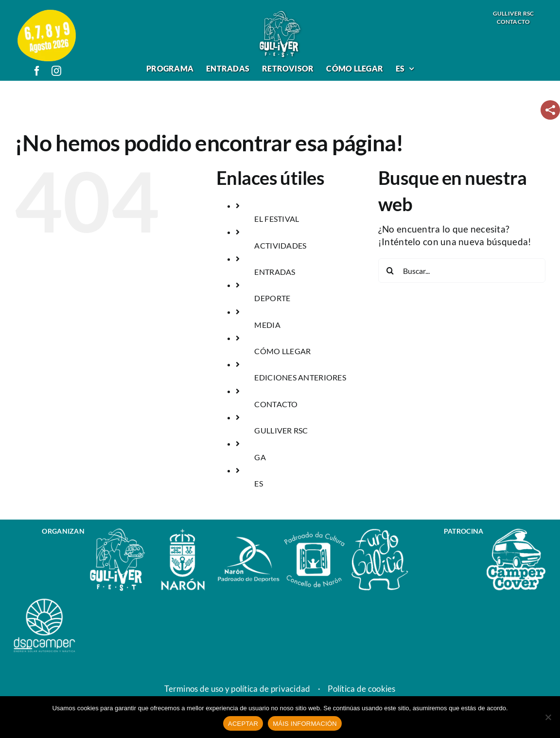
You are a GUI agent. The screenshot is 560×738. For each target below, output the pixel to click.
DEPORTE (272, 298)
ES (259, 483)
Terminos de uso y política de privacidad (237, 689)
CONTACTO (276, 404)
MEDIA (267, 325)
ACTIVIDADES (280, 245)
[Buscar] (390, 270)
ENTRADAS (275, 272)
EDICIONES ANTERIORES (300, 377)
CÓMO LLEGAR (282, 351)
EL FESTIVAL (277, 219)
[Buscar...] (462, 270)
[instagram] (56, 71)
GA (260, 457)
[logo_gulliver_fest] (280, 14)
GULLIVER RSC (281, 430)
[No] (548, 717)
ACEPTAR (243, 724)
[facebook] (37, 71)
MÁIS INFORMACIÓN (305, 724)
